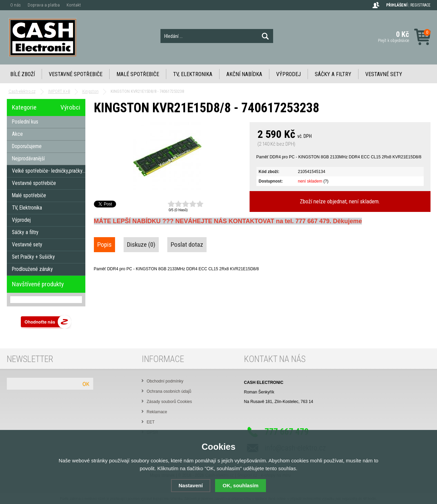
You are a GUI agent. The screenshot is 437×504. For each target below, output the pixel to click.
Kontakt (74, 5)
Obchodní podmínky (165, 381)
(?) (326, 181)
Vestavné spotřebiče (76, 74)
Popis (104, 244)
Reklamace (157, 412)
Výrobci (70, 107)
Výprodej (288, 74)
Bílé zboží (23, 74)
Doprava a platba (44, 5)
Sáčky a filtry (333, 74)
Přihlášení (397, 5)
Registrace (420, 5)
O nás (16, 5)
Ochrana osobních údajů (169, 391)
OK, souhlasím (241, 485)
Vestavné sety (384, 74)
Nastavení (191, 485)
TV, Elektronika (193, 74)
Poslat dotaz (187, 244)
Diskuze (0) (141, 244)
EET (151, 422)
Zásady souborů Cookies (170, 402)
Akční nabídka (244, 74)
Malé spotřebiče (138, 74)
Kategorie (24, 107)
